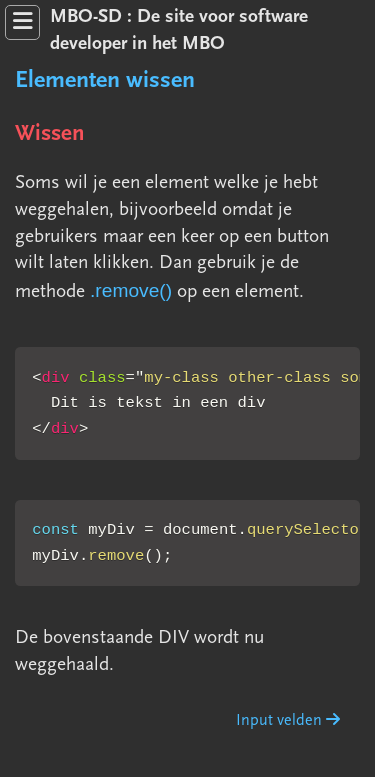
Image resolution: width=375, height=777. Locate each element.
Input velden (288, 721)
